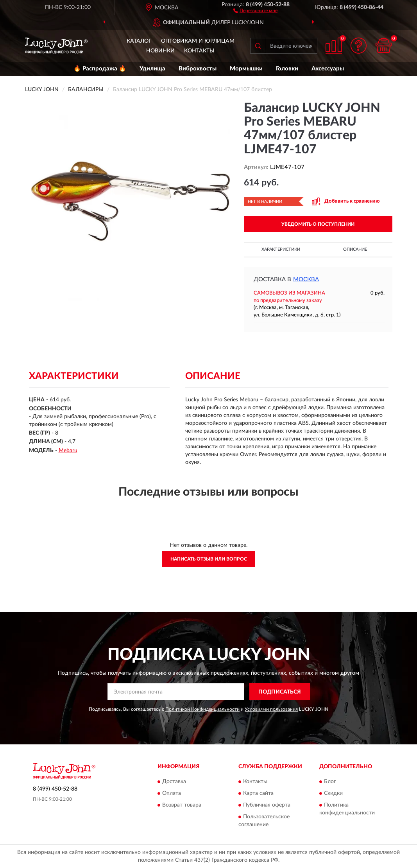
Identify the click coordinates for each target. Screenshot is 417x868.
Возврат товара (182, 805)
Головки (287, 69)
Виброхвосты (198, 69)
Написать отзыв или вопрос (209, 559)
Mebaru (68, 451)
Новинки (160, 51)
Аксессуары (328, 69)
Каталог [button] (139, 41)
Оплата (172, 793)
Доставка (174, 782)
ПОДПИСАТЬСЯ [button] (280, 692)
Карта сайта (258, 793)
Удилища (152, 69)
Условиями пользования (271, 709)
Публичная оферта (267, 805)
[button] (255, 10)
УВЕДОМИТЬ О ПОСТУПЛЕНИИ (318, 224)
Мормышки (246, 69)
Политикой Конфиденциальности (202, 709)
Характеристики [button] (281, 249)
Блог (330, 782)
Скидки (333, 793)
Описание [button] (355, 249)
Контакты (199, 51)
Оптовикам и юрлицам (198, 41)
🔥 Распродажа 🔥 (100, 69)
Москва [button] (306, 279)
